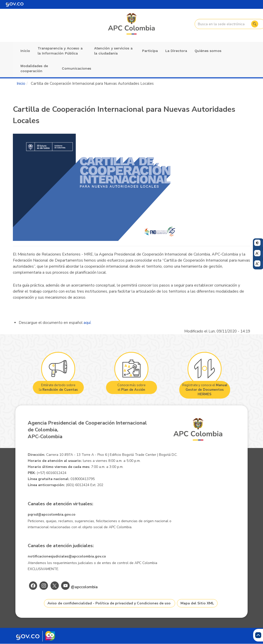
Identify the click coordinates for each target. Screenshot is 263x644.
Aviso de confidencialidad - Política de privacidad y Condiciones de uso (109, 603)
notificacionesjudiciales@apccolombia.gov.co (67, 556)
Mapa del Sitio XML (197, 603)
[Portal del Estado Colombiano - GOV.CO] (15, 4)
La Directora (176, 51)
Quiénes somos (208, 51)
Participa (150, 51)
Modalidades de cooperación (34, 68)
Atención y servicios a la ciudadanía (113, 51)
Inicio (25, 51)
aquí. (87, 323)
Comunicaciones (76, 68)
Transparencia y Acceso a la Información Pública (60, 51)
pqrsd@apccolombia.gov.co (52, 514)
